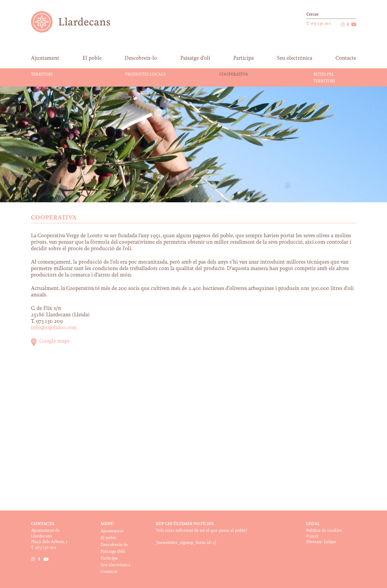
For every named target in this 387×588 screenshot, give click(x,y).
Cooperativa (234, 75)
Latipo (330, 542)
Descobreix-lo (114, 545)
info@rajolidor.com (54, 328)
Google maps (54, 341)
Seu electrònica (115, 565)
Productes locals (145, 75)
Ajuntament (112, 531)
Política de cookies (324, 531)
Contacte (109, 572)
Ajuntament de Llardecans (76, 22)
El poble (108, 538)
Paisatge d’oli (113, 552)
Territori (42, 75)
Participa (109, 558)
